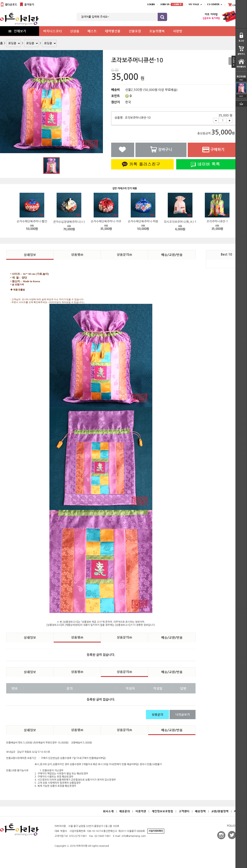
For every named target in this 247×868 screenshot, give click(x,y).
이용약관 (141, 811)
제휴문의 (125, 811)
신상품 (75, 31)
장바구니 (161, 150)
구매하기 (213, 150)
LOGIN (151, 4)
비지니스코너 (52, 31)
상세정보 (30, 255)
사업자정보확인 (156, 831)
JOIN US (172, 4)
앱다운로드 (9, 5)
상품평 (77, 254)
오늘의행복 (157, 31)
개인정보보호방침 (162, 811)
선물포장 (135, 31)
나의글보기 (183, 714)
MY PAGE (194, 4)
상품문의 (124, 254)
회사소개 (108, 811)
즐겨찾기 (27, 5)
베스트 (92, 31)
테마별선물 (113, 31)
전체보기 (17, 31)
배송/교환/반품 (172, 255)
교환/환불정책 (220, 811)
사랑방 (178, 31)
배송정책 (200, 811)
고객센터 (184, 811)
